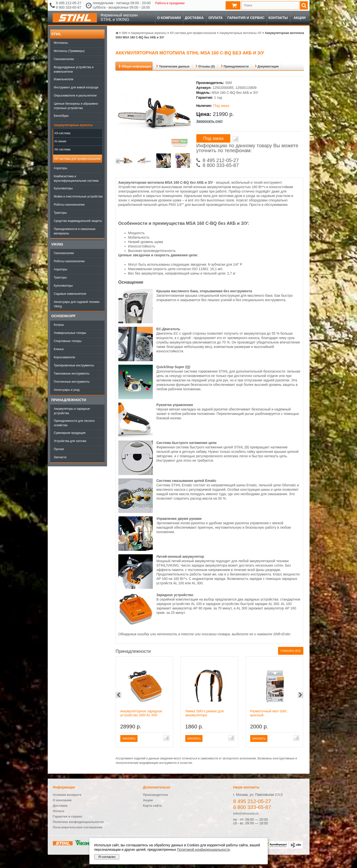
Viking (57, 244)
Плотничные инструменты (72, 382)
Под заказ (213, 138)
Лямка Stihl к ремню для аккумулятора (205, 713)
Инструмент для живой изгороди (76, 87)
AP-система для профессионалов (78, 159)
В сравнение (236, 139)
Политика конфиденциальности (78, 822)
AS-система (62, 133)
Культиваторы (63, 188)
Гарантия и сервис (246, 18)
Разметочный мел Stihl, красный (269, 713)
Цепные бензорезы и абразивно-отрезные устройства (76, 106)
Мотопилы (61, 43)
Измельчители (64, 79)
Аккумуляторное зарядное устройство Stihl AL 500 (141, 713)
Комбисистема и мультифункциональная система (76, 179)
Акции (300, 18)
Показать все (291, 651)
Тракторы (60, 213)
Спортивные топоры (68, 341)
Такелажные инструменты (72, 374)
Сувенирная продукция (70, 433)
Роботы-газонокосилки (69, 205)
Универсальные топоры (70, 333)
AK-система (62, 149)
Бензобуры (61, 116)
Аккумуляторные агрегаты (73, 125)
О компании (169, 18)
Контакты (278, 18)
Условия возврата (67, 795)
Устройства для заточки (70, 441)
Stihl (56, 34)
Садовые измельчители (70, 294)
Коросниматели (64, 357)
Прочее (59, 449)
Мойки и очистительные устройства (78, 197)
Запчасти (60, 457)
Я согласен (107, 857)
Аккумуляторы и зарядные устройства (72, 411)
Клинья (59, 349)
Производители (155, 795)
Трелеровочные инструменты (74, 365)
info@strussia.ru (246, 813)
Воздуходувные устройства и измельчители (74, 69)
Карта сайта (152, 806)
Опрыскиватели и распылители (75, 96)
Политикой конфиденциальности (203, 850)
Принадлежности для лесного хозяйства (74, 423)
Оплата (216, 18)
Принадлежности (69, 400)
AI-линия (60, 141)
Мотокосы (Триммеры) (69, 51)
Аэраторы (61, 168)
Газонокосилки (64, 59)
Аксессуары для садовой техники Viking (77, 304)
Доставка (194, 18)
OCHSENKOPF (64, 316)
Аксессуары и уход (67, 390)
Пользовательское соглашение (78, 827)
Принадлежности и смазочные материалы (75, 231)
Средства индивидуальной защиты (78, 221)
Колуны (59, 325)
